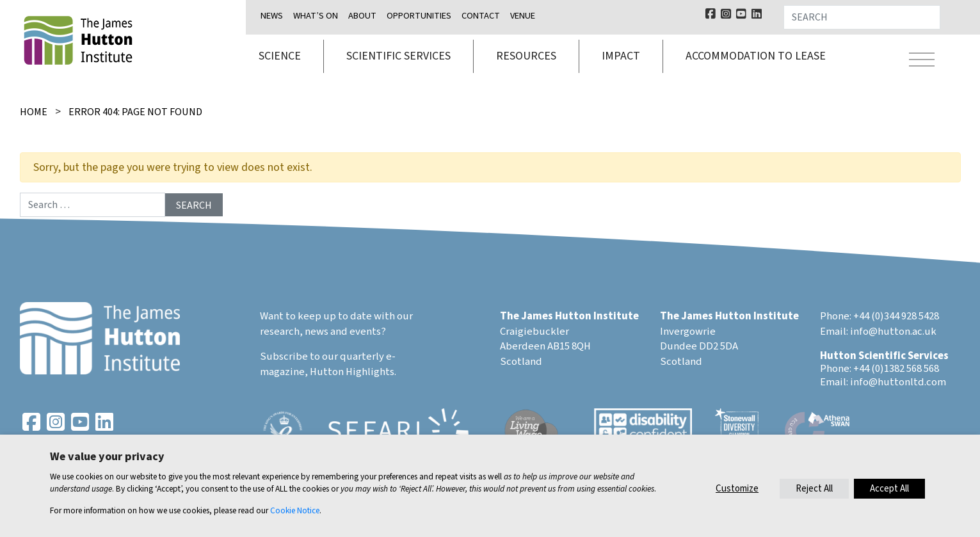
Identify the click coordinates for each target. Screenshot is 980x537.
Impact (621, 56)
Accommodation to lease (756, 56)
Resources (526, 56)
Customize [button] (737, 489)
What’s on (316, 16)
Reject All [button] (814, 489)
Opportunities (419, 16)
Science (280, 56)
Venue (523, 16)
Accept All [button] (889, 489)
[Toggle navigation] (922, 61)
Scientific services (398, 56)
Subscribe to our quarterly (322, 357)
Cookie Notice (295, 510)
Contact (481, 16)
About (362, 16)
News (272, 16)
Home (34, 112)
